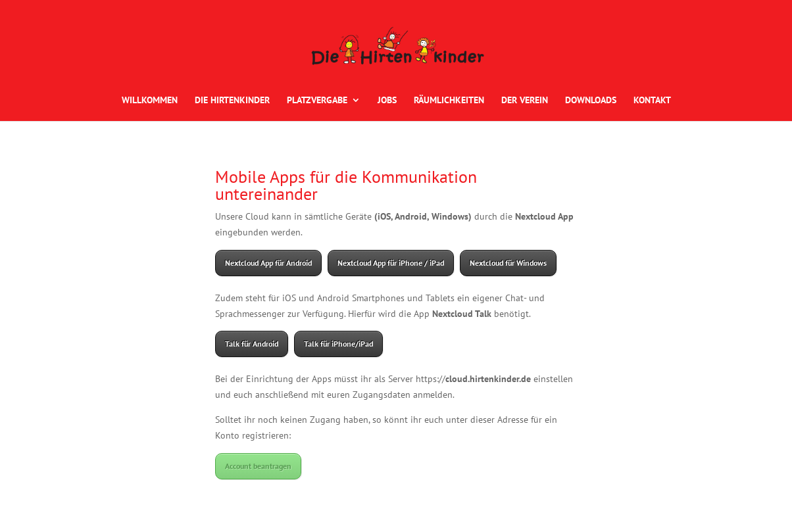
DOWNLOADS (591, 101)
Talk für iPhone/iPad (338, 344)
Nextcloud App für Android (268, 263)
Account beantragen (258, 466)
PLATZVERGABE (317, 101)
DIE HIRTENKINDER (232, 101)
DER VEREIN (525, 101)
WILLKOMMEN (150, 101)
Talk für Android (252, 344)
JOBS (387, 101)
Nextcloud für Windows (508, 263)
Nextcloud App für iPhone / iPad (391, 263)
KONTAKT (652, 101)
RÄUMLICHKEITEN (449, 101)
